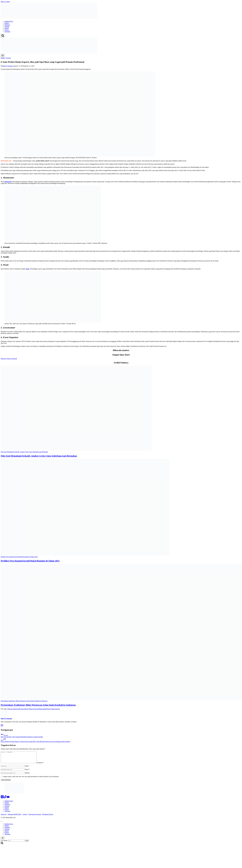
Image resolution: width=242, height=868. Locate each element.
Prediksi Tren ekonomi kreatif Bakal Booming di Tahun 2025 (30, 561)
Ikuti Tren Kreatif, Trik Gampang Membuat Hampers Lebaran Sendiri (121, 735)
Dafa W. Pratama (8, 66)
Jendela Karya (9, 21)
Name (27, 768)
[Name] (13, 768)
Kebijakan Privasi (48, 817)
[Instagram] (2, 800)
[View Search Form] (3, 36)
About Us (4, 817)
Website (27, 775)
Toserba (7, 26)
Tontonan (7, 32)
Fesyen (7, 30)
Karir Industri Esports (31, 709)
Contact (25, 817)
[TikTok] (5, 800)
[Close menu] (2, 824)
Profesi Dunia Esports (53, 709)
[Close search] (3, 840)
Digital (7, 28)
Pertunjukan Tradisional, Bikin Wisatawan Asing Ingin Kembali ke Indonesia (38, 705)
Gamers (22, 709)
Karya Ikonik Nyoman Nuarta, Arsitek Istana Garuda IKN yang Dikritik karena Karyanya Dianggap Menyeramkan (121, 740)
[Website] (13, 775)
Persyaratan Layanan (35, 817)
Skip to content (5, 2)
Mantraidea (42, 709)
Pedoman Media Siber (15, 817)
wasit (27, 269)
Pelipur (7, 23)
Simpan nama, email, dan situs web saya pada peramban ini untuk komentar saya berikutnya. (31, 779)
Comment (44, 765)
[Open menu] (3, 56)
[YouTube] (8, 800)
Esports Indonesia (13, 709)
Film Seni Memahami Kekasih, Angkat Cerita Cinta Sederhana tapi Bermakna (39, 456)
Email (27, 772)
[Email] (13, 772)
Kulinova (7, 25)
